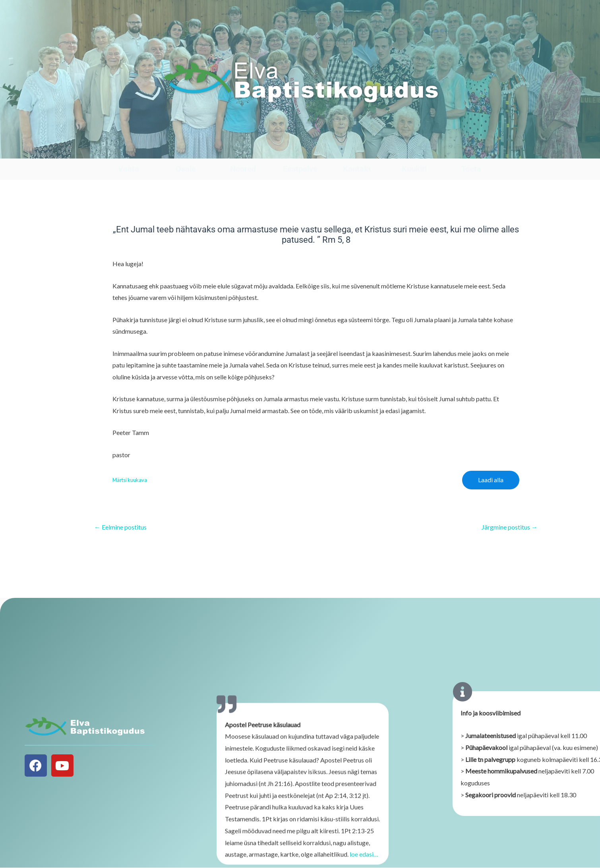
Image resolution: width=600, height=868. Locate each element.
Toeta (471, 169)
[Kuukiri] (414, 151)
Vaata (129, 169)
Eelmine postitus (120, 527)
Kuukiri (414, 169)
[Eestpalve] (300, 151)
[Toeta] (471, 151)
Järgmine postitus (510, 527)
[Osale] (186, 151)
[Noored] (243, 151)
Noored (243, 169)
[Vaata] (129, 151)
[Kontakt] (357, 151)
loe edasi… (364, 857)
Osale (186, 169)
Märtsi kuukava (130, 480)
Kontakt (357, 169)
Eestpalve (300, 169)
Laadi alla (491, 480)
